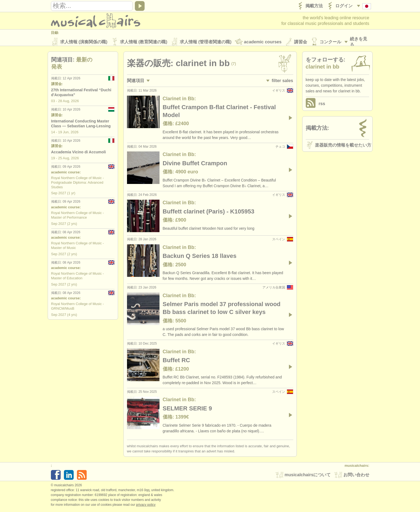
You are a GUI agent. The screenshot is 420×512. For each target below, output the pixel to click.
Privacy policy (146, 506)
